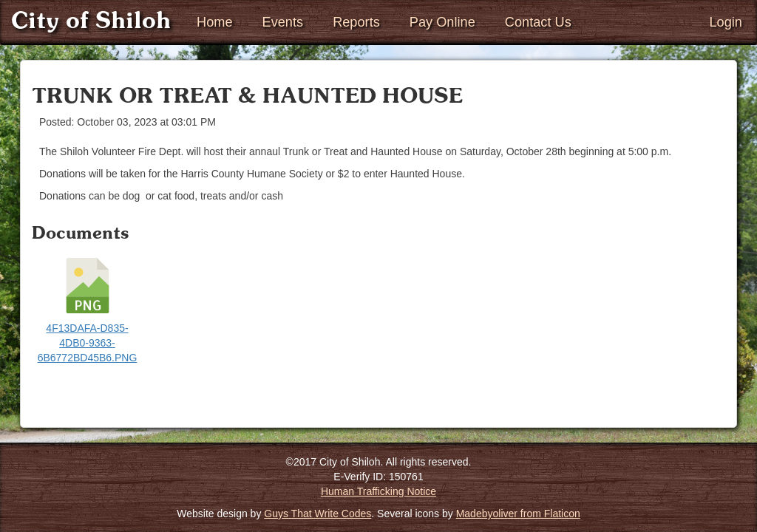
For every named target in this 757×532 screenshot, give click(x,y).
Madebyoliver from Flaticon (518, 514)
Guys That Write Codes (318, 514)
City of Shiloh (91, 22)
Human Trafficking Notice (378, 491)
